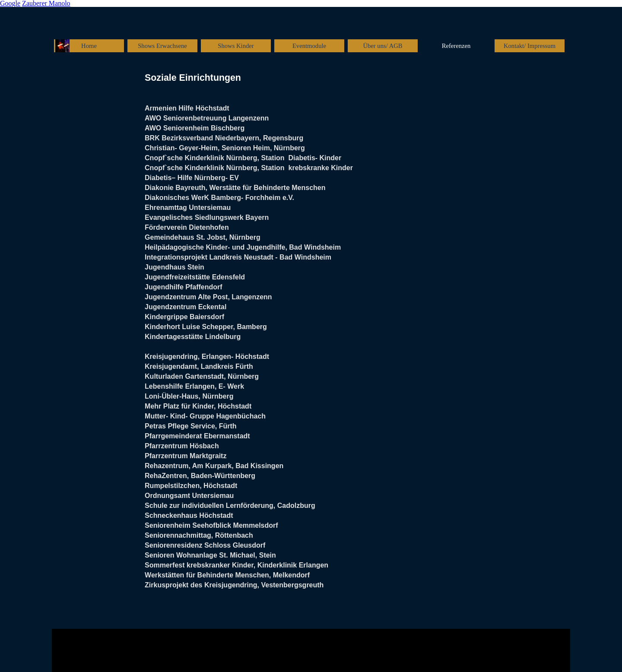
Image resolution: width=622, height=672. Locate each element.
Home (89, 46)
